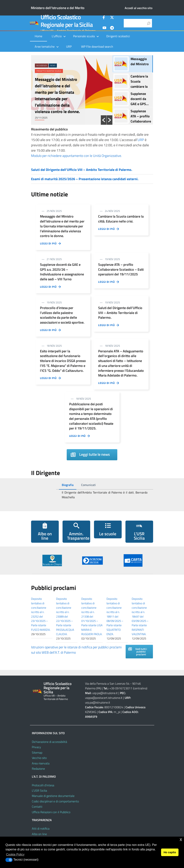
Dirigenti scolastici (118, 36)
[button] (104, 120)
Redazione (38, 769)
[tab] (68, 485)
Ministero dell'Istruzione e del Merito (58, 8)
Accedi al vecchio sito (139, 8)
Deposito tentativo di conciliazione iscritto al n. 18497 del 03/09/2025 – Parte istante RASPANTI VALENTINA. (140, 616)
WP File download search (97, 46)
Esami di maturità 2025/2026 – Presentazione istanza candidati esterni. (85, 179)
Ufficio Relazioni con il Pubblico (51, 812)
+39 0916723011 (121, 688)
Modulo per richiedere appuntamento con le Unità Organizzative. (76, 156)
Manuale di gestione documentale (53, 796)
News (53, 65)
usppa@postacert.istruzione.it (104, 698)
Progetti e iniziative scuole (49, 71)
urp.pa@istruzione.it (98, 702)
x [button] (181, 839)
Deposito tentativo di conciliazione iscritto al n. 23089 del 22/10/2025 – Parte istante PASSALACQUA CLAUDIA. (65, 616)
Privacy (36, 747)
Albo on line (39, 834)
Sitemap (37, 753)
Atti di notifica (41, 828)
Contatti (37, 807)
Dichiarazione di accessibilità (49, 742)
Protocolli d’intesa (43, 785)
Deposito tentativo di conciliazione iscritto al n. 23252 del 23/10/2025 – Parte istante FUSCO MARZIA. (41, 614)
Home (38, 36)
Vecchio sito (39, 758)
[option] (72, 90)
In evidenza (42, 65)
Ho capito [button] (170, 852)
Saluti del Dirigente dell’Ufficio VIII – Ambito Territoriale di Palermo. (82, 170)
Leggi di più (51, 243)
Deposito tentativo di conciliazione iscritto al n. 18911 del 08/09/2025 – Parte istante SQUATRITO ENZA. (115, 616)
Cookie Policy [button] (15, 854)
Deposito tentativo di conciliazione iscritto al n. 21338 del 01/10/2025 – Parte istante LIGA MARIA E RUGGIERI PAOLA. (92, 616)
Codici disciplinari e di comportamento (55, 801)
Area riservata (41, 763)
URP (69, 46)
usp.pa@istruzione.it (105, 693)
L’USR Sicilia (39, 790)
